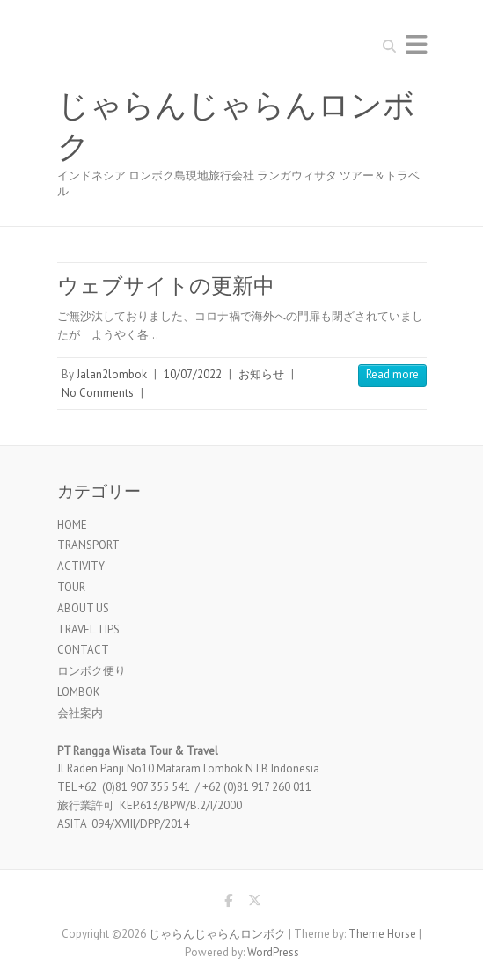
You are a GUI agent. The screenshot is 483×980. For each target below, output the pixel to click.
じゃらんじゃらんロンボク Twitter (255, 903)
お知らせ (261, 374)
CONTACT (83, 650)
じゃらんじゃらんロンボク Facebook (229, 903)
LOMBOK (79, 692)
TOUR (71, 587)
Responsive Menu (416, 44)
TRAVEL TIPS (88, 629)
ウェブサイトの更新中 (166, 285)
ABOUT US (83, 608)
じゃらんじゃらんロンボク (236, 126)
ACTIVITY (81, 566)
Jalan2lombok (112, 374)
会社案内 (80, 713)
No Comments (98, 393)
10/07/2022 (193, 374)
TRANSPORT (88, 545)
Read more (392, 374)
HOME (72, 525)
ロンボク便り (91, 671)
